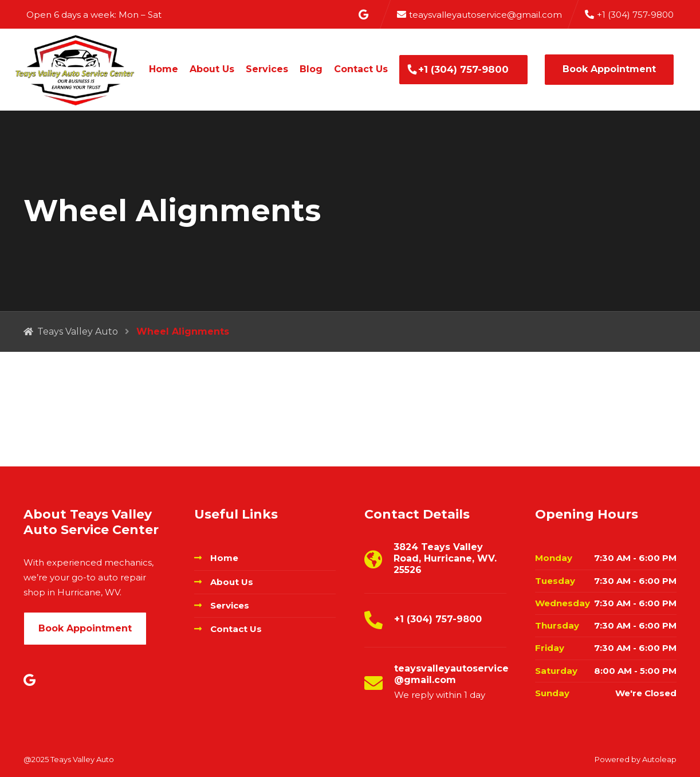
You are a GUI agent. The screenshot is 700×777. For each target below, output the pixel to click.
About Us (212, 69)
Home (164, 69)
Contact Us (361, 69)
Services (267, 69)
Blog (311, 69)
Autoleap (659, 759)
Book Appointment (609, 69)
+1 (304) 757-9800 (463, 69)
